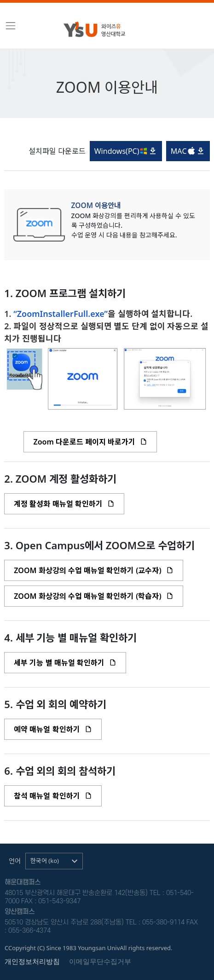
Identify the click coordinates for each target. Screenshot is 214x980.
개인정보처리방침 (32, 962)
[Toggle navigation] (11, 26)
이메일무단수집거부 (100, 962)
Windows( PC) (126, 151)
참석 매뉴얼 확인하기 (53, 796)
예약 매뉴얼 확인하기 (53, 729)
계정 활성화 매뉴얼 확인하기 (64, 504)
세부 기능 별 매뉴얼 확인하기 (65, 663)
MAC (188, 151)
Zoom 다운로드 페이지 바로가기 (90, 442)
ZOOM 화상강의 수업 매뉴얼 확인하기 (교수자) (93, 570)
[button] (54, 861)
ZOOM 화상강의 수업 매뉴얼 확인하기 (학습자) (93, 596)
